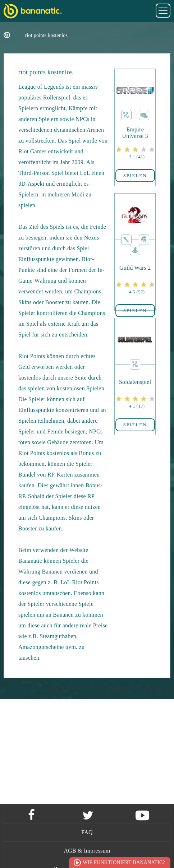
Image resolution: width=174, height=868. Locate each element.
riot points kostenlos (47, 35)
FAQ (87, 832)
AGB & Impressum (87, 851)
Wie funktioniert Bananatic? (124, 862)
